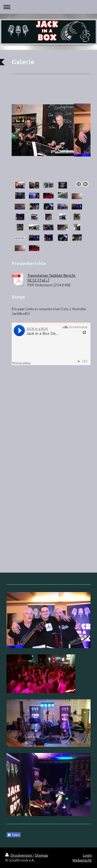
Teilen (14, 835)
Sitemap (41, 855)
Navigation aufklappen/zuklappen (48, 7)
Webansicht (82, 860)
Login (87, 855)
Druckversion (19, 855)
